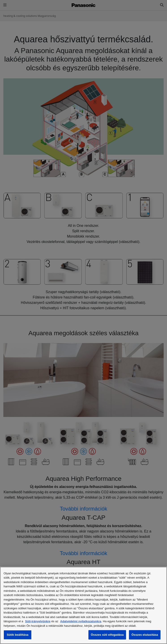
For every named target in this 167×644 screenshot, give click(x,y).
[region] (83, 605)
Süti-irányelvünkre (38, 621)
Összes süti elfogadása (107, 635)
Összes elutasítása (145, 635)
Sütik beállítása (18, 635)
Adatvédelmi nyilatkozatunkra (81, 621)
